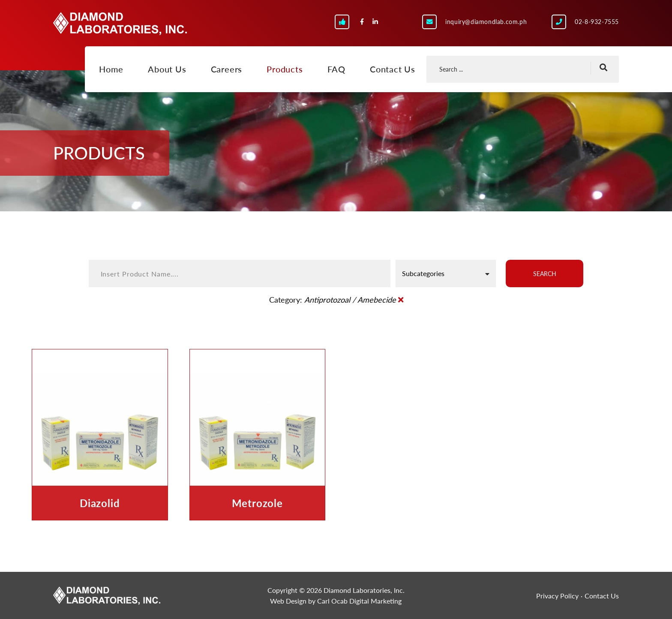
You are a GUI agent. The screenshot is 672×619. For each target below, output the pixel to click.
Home (111, 69)
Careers (227, 69)
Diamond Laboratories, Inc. (120, 24)
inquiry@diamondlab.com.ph (486, 22)
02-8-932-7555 (597, 22)
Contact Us (393, 69)
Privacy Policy (557, 596)
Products (285, 69)
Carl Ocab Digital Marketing (359, 601)
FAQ (336, 69)
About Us (167, 69)
